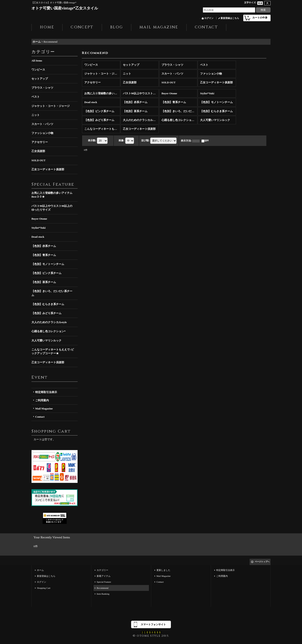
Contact (40, 417)
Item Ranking (103, 594)
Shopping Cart (44, 588)
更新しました (163, 570)
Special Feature (104, 582)
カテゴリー (102, 570)
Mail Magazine (44, 409)
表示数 (92, 140)
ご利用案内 (42, 400)
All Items (37, 61)
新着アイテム (104, 576)
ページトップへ (262, 562)
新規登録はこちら (230, 18)
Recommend (103, 588)
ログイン (209, 18)
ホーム (40, 570)
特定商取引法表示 (46, 392)
